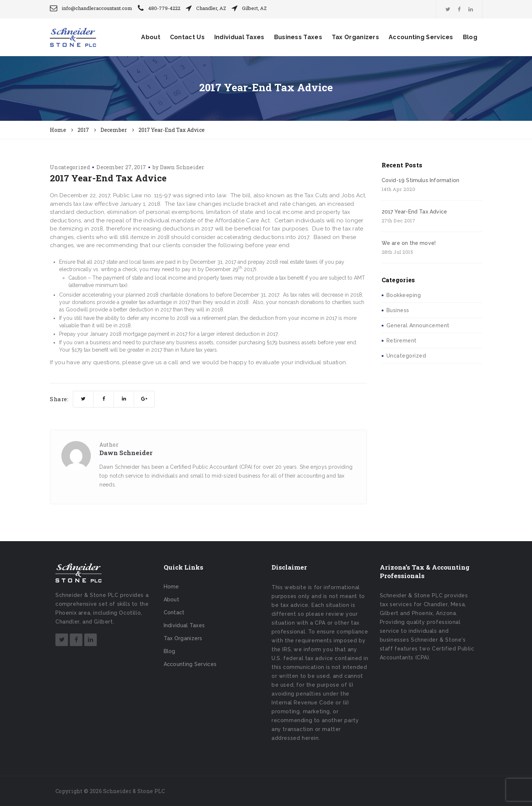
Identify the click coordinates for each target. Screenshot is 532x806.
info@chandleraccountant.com (97, 8)
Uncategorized (70, 167)
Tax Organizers (355, 37)
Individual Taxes (239, 37)
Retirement (402, 341)
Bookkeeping (404, 295)
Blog (470, 37)
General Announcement (418, 325)
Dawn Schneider (182, 167)
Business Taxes (298, 37)
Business (398, 310)
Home (171, 587)
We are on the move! (409, 243)
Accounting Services (421, 37)
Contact (174, 612)
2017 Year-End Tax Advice (415, 212)
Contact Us (187, 37)
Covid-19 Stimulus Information (421, 180)
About (151, 37)
